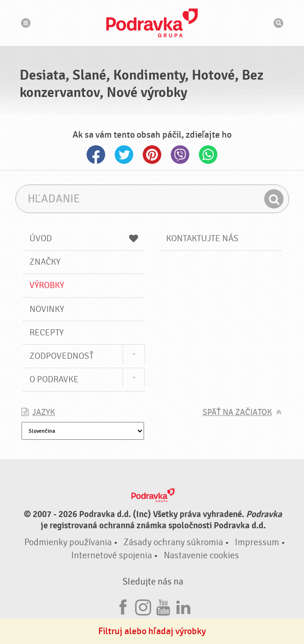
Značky (45, 262)
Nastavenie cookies (201, 555)
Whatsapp (208, 155)
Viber (180, 155)
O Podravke (54, 379)
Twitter (124, 155)
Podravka (152, 23)
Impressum (257, 542)
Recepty (47, 333)
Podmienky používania (68, 542)
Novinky (47, 309)
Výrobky (47, 285)
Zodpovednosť (62, 356)
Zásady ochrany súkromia (173, 542)
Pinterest (152, 155)
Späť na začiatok (237, 412)
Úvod (84, 238)
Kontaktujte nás (202, 238)
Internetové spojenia (112, 555)
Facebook (96, 155)
